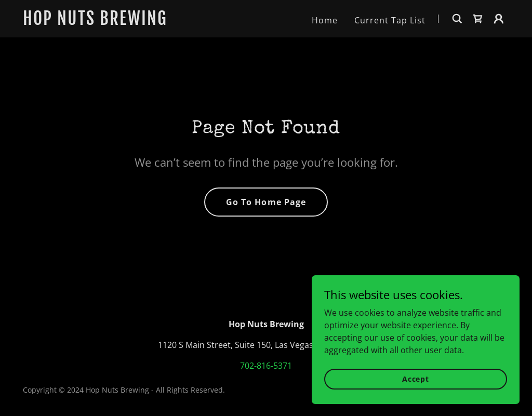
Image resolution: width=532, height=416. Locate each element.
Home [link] (325, 20)
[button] (499, 19)
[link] (108, 22)
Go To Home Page (266, 202)
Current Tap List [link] (390, 20)
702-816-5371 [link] (266, 366)
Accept (416, 393)
